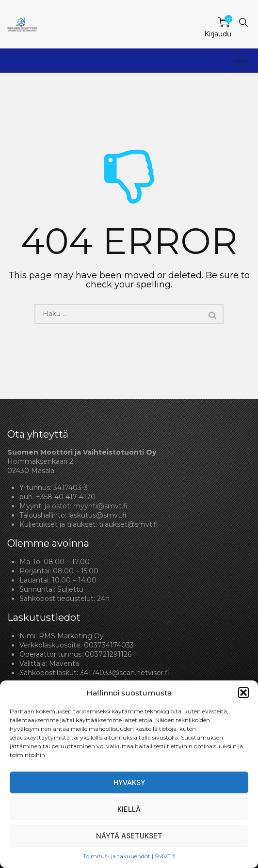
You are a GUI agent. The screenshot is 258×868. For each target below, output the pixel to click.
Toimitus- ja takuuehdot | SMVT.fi (129, 856)
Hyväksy (129, 783)
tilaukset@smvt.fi (129, 524)
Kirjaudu (218, 34)
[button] (243, 693)
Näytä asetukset (129, 836)
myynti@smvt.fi (100, 506)
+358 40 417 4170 (66, 497)
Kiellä (129, 809)
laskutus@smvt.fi (97, 515)
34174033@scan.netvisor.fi (125, 673)
